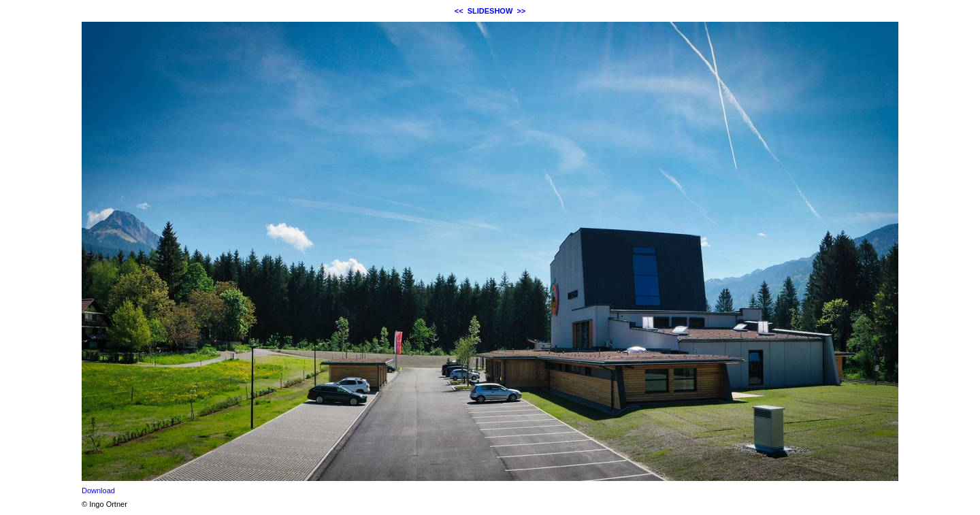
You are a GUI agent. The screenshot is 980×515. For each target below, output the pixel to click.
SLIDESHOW (490, 11)
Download (98, 491)
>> (521, 11)
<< (459, 11)
